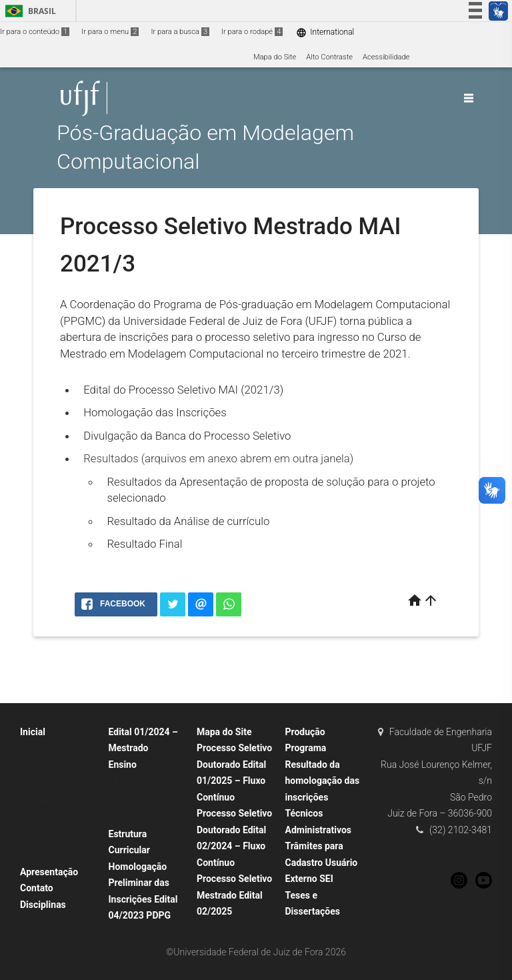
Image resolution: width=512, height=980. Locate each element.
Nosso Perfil (47, 749)
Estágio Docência (144, 782)
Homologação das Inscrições (155, 412)
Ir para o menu (110, 32)
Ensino (123, 765)
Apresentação (49, 872)
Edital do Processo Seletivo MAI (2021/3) (183, 390)
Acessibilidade (386, 57)
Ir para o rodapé (252, 32)
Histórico (42, 767)
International (325, 32)
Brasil (28, 11)
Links (35, 838)
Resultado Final (144, 544)
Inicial (33, 732)
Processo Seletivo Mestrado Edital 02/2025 (234, 895)
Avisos (38, 855)
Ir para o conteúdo (35, 32)
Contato (37, 888)
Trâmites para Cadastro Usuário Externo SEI (322, 862)
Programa (306, 748)
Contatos (42, 802)
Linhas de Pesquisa (59, 784)
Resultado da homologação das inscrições (323, 781)
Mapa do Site (275, 57)
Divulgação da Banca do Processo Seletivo (187, 436)
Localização (47, 820)
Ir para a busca (180, 32)
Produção (305, 732)
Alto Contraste (329, 57)
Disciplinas (43, 905)
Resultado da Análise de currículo (188, 521)
